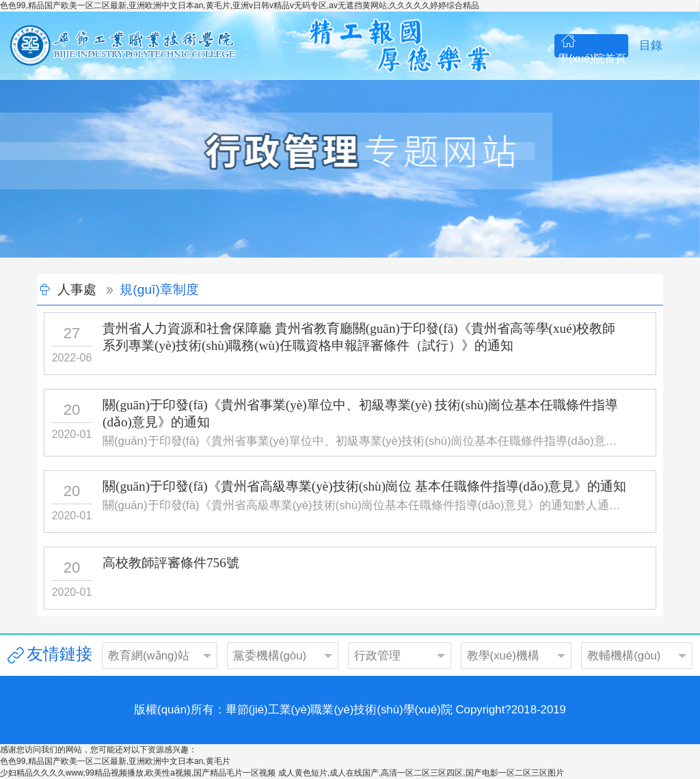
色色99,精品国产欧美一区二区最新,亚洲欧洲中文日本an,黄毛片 (115, 761)
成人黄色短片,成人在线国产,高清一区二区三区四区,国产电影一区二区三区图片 (421, 773)
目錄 (651, 45)
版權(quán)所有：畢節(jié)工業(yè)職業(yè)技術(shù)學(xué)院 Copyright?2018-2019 (350, 710)
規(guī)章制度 (159, 289)
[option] (350, 169)
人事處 (77, 289)
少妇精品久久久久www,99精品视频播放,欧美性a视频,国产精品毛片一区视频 (138, 773)
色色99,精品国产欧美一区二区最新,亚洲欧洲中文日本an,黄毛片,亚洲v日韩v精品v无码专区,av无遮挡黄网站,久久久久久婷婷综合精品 (240, 5)
